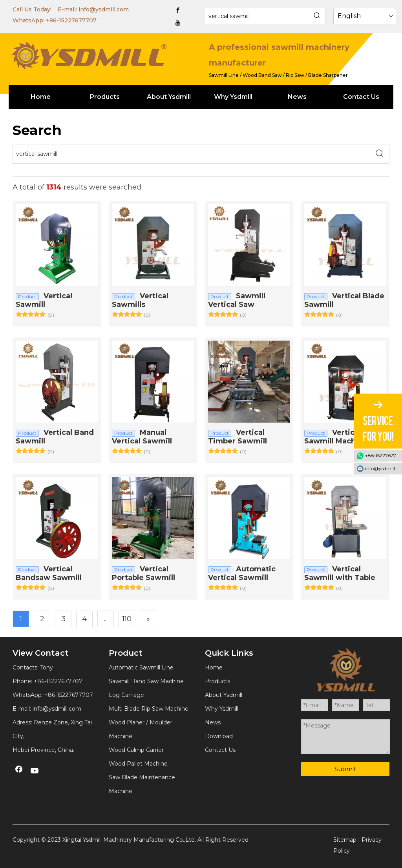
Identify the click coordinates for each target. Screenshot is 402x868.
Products (217, 681)
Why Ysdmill (222, 709)
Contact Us (220, 750)
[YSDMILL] (89, 55)
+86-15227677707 (71, 20)
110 (127, 619)
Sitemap (345, 840)
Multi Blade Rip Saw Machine (149, 709)
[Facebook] (178, 10)
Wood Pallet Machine (138, 764)
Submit (345, 769)
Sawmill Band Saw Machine (146, 681)
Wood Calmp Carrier (136, 750)
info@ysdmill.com (104, 9)
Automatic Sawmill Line (141, 667)
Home (214, 667)
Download (219, 736)
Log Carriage (126, 695)
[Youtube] (178, 23)
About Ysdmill (224, 695)
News (213, 722)
